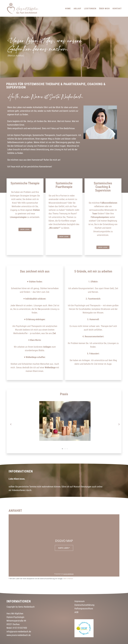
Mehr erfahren (68, 579)
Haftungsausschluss (84, 609)
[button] (11, 424)
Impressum (80, 601)
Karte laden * (64, 548)
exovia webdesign (69, 574)
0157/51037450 (20, 628)
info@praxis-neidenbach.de (19, 632)
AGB (76, 612)
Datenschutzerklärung (84, 605)
